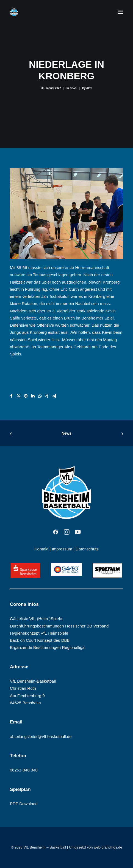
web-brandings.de (108, 847)
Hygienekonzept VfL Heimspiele (39, 633)
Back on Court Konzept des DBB (40, 640)
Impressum (62, 549)
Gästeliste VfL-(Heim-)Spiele (36, 619)
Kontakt (42, 549)
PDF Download (24, 804)
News (73, 88)
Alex (89, 88)
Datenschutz (87, 549)
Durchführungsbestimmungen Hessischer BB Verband (59, 626)
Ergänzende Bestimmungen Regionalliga (47, 647)
